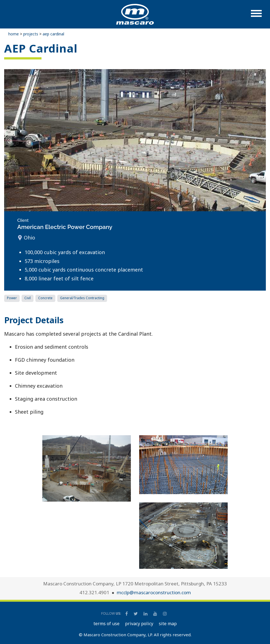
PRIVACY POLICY (139, 624)
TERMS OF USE (107, 624)
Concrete (45, 298)
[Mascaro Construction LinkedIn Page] (146, 614)
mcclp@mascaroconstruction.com (154, 592)
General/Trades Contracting (82, 298)
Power (12, 298)
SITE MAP (168, 624)
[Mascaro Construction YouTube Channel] (156, 614)
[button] (256, 16)
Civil (28, 298)
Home (14, 34)
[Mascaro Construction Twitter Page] (136, 614)
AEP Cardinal (53, 34)
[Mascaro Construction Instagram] (165, 614)
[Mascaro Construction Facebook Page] (127, 614)
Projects (31, 34)
